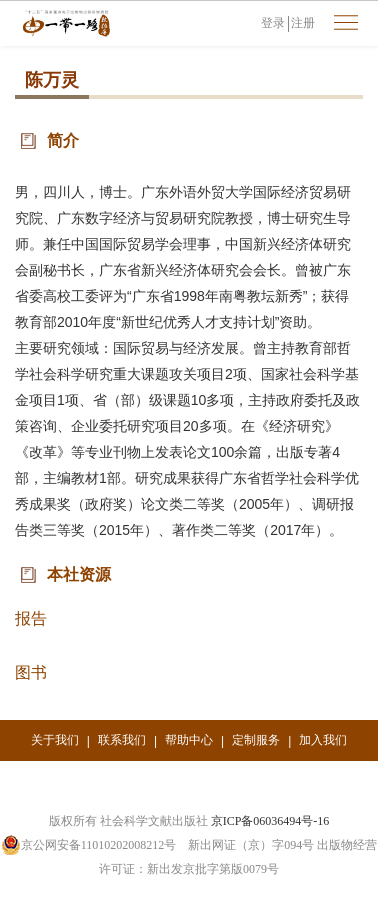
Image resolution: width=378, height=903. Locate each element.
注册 (303, 23)
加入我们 (323, 740)
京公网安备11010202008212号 (89, 845)
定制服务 (256, 740)
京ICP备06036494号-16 (270, 821)
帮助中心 (189, 740)
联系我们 (122, 740)
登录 (273, 23)
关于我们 (55, 740)
